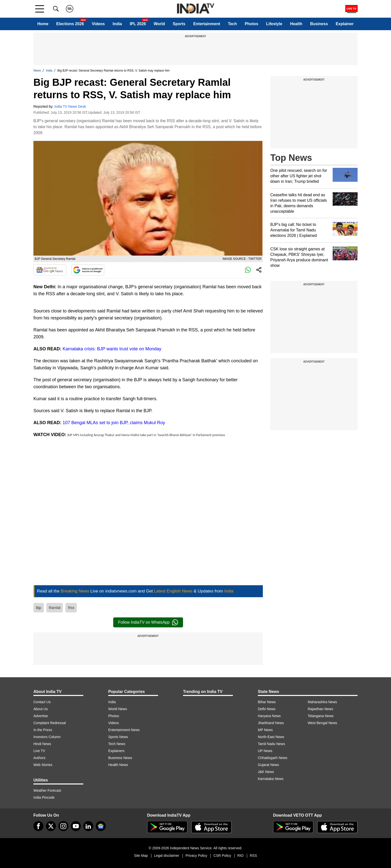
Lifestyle (274, 24)
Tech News (117, 744)
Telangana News (321, 716)
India (117, 24)
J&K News (266, 772)
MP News (265, 730)
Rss (71, 608)
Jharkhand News (271, 723)
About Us (41, 709)
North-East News (271, 737)
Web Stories (43, 765)
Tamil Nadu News (271, 744)
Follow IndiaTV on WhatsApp (148, 622)
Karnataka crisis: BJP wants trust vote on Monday (112, 349)
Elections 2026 (70, 24)
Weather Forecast (47, 790)
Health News (118, 765)
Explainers (116, 751)
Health (296, 24)
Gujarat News (268, 765)
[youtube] (76, 826)
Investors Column (47, 737)
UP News (265, 751)
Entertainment (207, 24)
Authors (39, 758)
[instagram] (63, 826)
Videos (98, 24)
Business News (120, 758)
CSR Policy (222, 856)
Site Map (141, 856)
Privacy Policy (196, 856)
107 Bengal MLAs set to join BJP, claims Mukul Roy (114, 423)
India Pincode (44, 797)
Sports (179, 24)
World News (118, 709)
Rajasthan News (320, 709)
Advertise (41, 716)
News (37, 71)
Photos (251, 24)
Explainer (345, 24)
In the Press (43, 730)
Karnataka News (271, 779)
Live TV (39, 751)
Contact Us (42, 702)
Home (43, 24)
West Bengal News (322, 723)
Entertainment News (124, 730)
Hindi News (42, 744)
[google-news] (101, 826)
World (159, 24)
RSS (253, 856)
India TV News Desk (70, 106)
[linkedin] (88, 826)
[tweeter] (51, 826)
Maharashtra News (322, 702)
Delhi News (267, 709)
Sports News (118, 737)
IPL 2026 (138, 24)
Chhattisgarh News (273, 758)
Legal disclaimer (167, 856)
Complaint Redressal (50, 723)
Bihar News (267, 702)
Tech (232, 24)
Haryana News (269, 716)
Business (319, 24)
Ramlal (55, 608)
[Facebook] (38, 826)
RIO (241, 856)
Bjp (39, 608)
